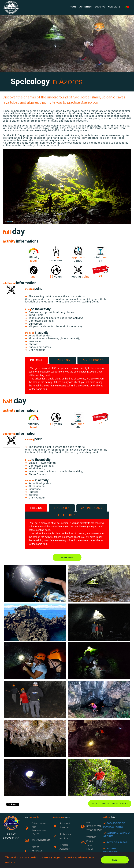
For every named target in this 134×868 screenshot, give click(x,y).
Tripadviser (65, 849)
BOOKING (100, 7)
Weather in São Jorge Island (92, 830)
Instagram (64, 823)
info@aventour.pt (39, 830)
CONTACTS (114, 7)
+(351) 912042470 (39, 849)
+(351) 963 (36, 836)
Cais (34, 814)
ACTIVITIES (85, 7)
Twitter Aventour (67, 833)
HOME (73, 7)
